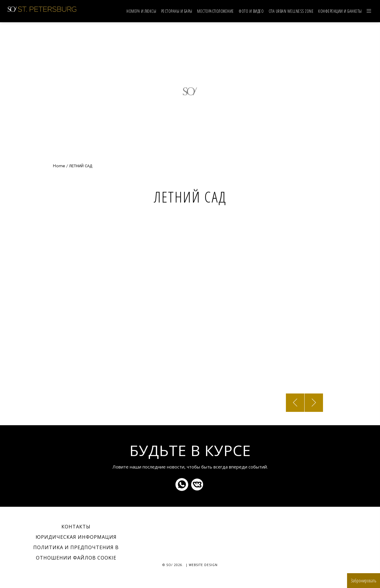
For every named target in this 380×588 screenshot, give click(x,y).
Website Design (203, 565)
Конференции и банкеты (340, 11)
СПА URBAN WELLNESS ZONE (291, 11)
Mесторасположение (216, 11)
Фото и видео (251, 11)
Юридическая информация (76, 537)
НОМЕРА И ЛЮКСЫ (141, 11)
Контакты (76, 527)
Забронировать (364, 581)
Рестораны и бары (177, 11)
